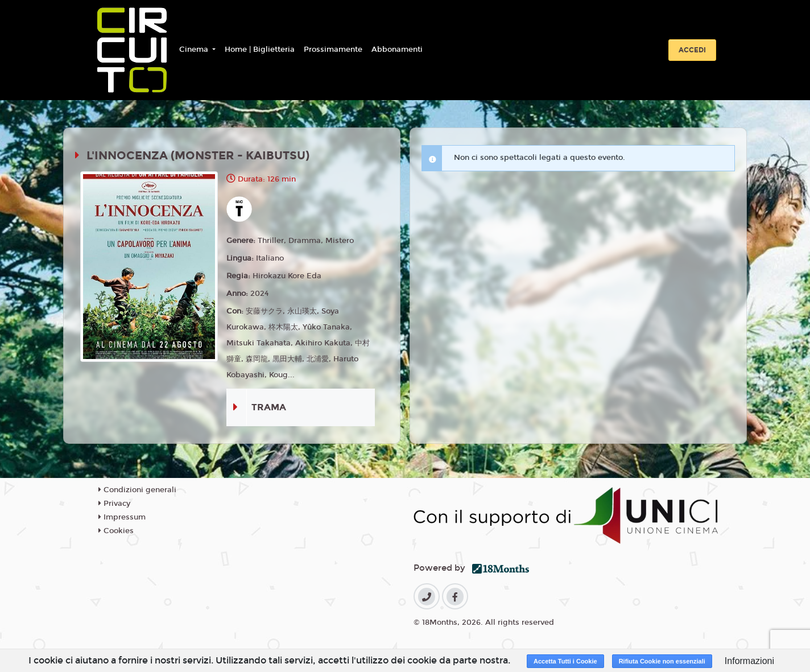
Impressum (122, 517)
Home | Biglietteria (260, 50)
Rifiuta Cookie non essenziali (662, 661)
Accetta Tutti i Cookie (565, 661)
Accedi (692, 50)
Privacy (114, 504)
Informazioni (749, 661)
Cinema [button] (195, 50)
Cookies (116, 531)
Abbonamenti (397, 50)
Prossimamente (333, 50)
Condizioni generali (137, 490)
